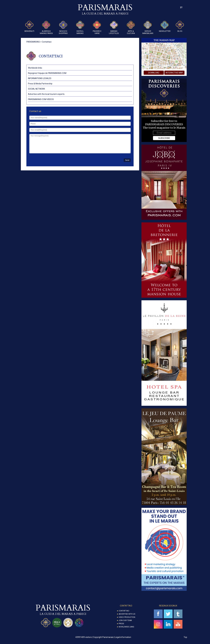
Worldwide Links (126, 627)
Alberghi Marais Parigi (46, 28)
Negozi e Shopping (63, 28)
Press (121, 624)
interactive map (174, 73)
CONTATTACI (126, 606)
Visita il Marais (80, 28)
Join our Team (125, 620)
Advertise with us (127, 614)
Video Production (127, 617)
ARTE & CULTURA (131, 28)
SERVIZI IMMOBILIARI (148, 28)
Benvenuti (29, 27)
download (154, 73)
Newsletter (165, 27)
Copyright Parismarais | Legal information (112, 637)
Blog (180, 27)
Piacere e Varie (97, 28)
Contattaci (124, 611)
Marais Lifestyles (114, 28)
